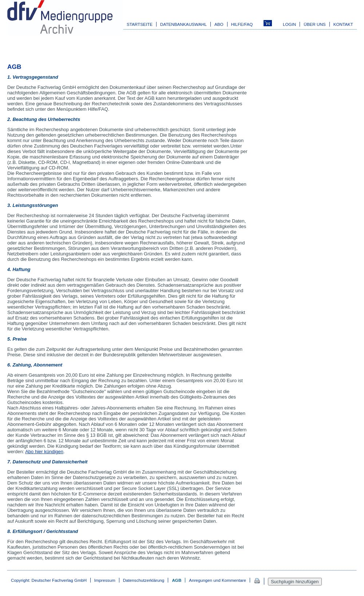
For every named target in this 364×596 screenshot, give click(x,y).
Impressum (105, 580)
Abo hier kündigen (44, 452)
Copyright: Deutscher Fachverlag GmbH (49, 580)
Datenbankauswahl (183, 24)
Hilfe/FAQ (242, 24)
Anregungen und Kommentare (217, 580)
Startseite (140, 24)
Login (289, 24)
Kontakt (343, 24)
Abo (219, 24)
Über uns (314, 24)
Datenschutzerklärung (144, 580)
